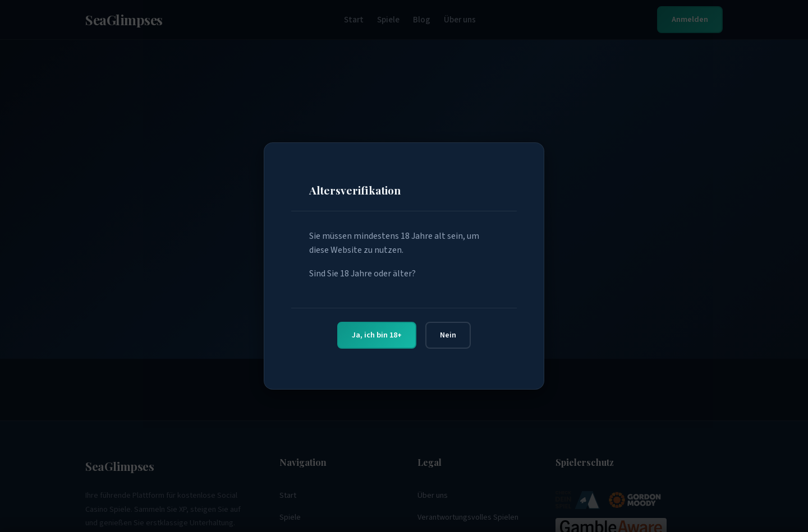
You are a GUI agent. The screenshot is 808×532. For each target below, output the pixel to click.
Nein (448, 335)
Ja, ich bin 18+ (377, 335)
